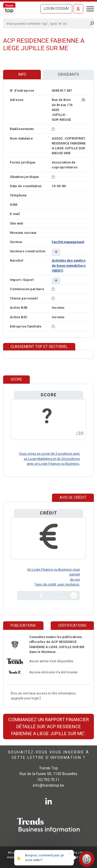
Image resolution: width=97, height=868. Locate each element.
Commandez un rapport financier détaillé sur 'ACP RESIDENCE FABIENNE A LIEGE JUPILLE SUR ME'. (49, 727)
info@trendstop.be (48, 785)
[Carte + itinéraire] (83, 100)
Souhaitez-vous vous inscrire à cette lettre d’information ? (48, 755)
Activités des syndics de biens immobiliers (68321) (69, 265)
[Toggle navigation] (89, 8)
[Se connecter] (78, 9)
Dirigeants (69, 75)
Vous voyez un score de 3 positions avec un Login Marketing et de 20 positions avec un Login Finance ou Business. (49, 458)
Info (22, 75)
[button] (56, 252)
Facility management (68, 242)
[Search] (47, 23)
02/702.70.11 (49, 780)
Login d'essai (56, 9)
